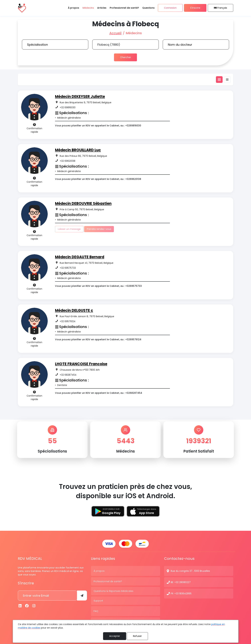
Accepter (115, 636)
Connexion (170, 8)
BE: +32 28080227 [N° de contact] (181, 582)
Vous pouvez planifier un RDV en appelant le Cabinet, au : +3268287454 (99, 393)
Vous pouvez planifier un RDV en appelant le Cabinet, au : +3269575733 (98, 286)
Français (221, 8)
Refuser (137, 636)
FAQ (96, 611)
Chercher (126, 57)
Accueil (115, 33)
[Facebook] (27, 606)
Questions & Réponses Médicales (113, 591)
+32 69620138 (67, 161)
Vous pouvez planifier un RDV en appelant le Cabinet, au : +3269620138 (98, 179)
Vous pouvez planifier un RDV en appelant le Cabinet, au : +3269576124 (98, 339)
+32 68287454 (68, 375)
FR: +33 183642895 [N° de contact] (181, 593)
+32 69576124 (68, 321)
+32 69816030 (68, 107)
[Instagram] (34, 606)
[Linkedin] (20, 606)
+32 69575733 (68, 268)
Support (98, 600)
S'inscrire (195, 8)
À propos (99, 571)
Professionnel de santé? (108, 581)
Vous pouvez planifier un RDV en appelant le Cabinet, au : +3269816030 (98, 126)
